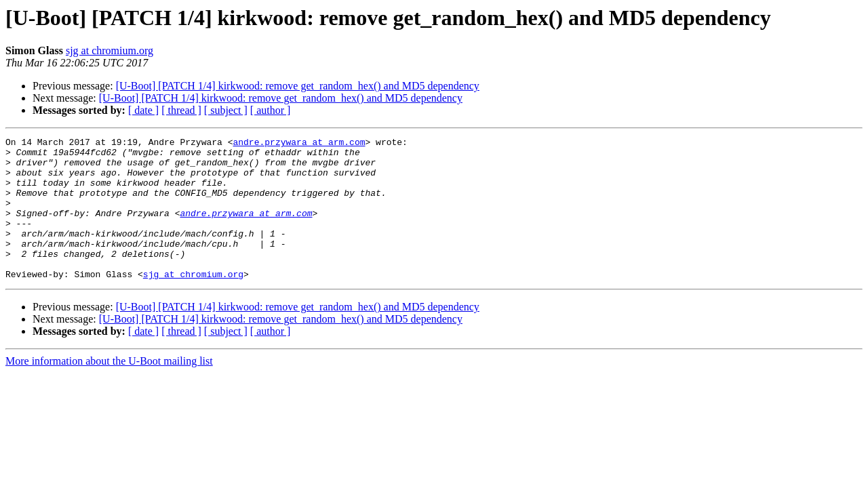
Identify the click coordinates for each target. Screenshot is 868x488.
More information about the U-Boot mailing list (109, 389)
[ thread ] (181, 110)
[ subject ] (226, 110)
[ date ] (143, 110)
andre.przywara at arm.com (299, 144)
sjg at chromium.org (110, 50)
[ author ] (271, 110)
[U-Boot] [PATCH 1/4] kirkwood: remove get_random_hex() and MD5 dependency (298, 86)
